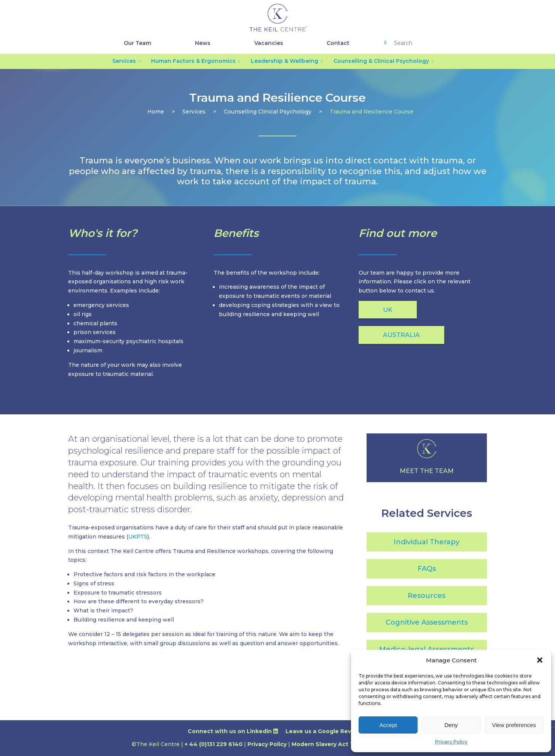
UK (388, 310)
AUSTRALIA (401, 335)
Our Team (137, 43)
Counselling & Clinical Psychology (381, 61)
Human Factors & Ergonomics (193, 61)
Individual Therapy (427, 542)
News (203, 43)
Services (124, 61)
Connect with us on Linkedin (233, 731)
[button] (540, 660)
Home (156, 112)
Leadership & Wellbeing (285, 61)
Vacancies (269, 43)
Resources (427, 596)
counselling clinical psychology (268, 112)
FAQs (427, 569)
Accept (388, 725)
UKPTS (138, 537)
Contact (338, 43)
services (194, 112)
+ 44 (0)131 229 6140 (214, 744)
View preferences (514, 725)
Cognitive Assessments (427, 622)
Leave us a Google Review (327, 731)
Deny (451, 725)
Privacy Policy (451, 742)
